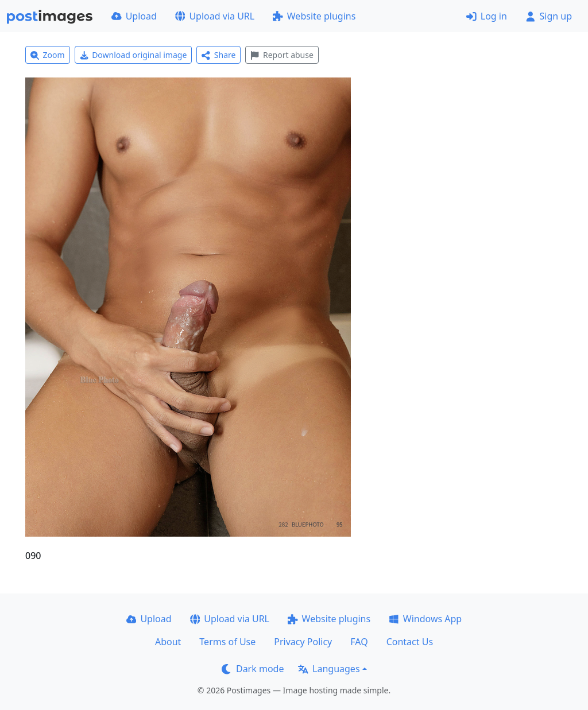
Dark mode (253, 669)
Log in (487, 16)
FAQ (359, 642)
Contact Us (410, 642)
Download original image (134, 55)
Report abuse (282, 55)
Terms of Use (227, 642)
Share (218, 55)
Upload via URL (215, 16)
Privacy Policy (303, 642)
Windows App (425, 619)
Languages (329, 669)
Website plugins (314, 16)
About (168, 642)
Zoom (48, 55)
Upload (134, 16)
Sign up (549, 16)
